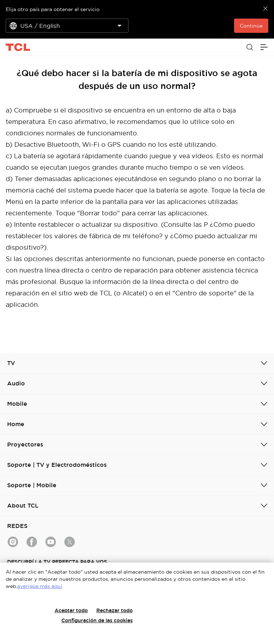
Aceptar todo (71, 610)
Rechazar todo (115, 610)
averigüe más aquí (40, 586)
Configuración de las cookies (97, 620)
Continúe (251, 26)
